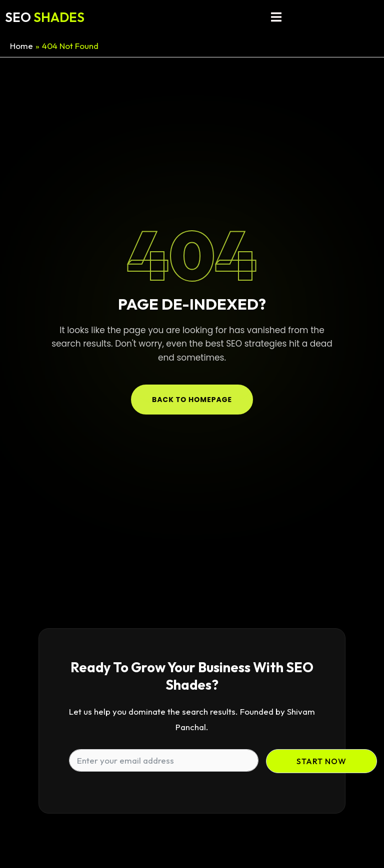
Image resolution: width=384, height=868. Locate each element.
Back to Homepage (192, 400)
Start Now (321, 761)
